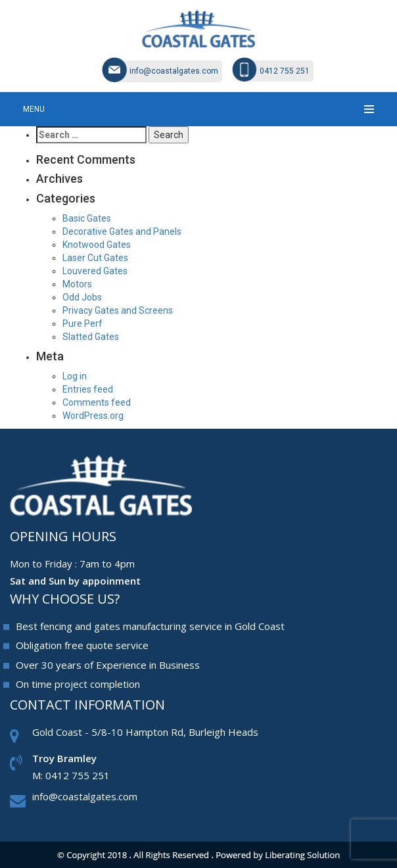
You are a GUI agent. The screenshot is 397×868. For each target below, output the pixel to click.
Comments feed (97, 402)
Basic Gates (87, 218)
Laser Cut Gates (95, 258)
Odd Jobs (82, 297)
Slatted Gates (91, 337)
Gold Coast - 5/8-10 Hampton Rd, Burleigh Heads (145, 732)
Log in (75, 376)
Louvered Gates (95, 271)
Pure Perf (82, 324)
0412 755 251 (285, 71)
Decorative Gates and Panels (122, 231)
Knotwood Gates (97, 245)
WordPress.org (93, 416)
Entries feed (88, 389)
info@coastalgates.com (174, 71)
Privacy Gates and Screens (118, 310)
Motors (77, 284)
